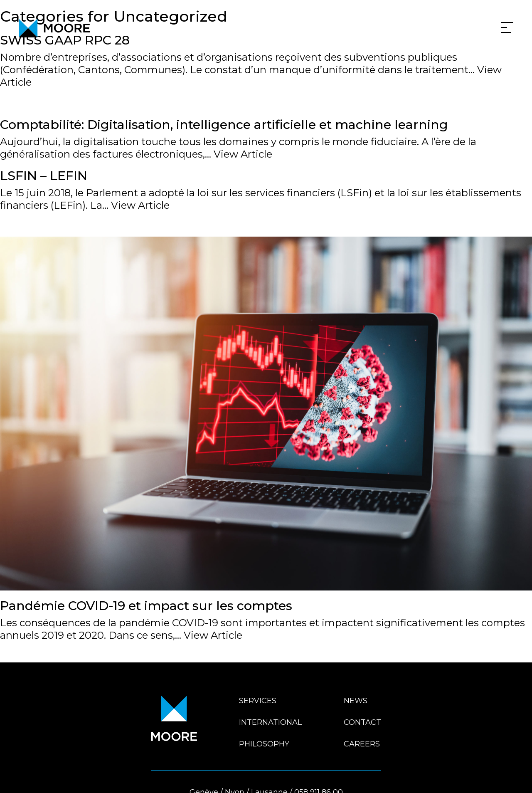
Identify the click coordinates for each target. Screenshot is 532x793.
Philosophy (264, 744)
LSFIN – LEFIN (44, 176)
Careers (362, 744)
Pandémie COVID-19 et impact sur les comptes (146, 606)
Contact (362, 722)
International (270, 722)
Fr (504, 777)
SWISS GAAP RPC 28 (65, 40)
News (356, 701)
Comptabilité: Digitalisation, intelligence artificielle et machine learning (224, 125)
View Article (243, 154)
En (516, 777)
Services (258, 701)
